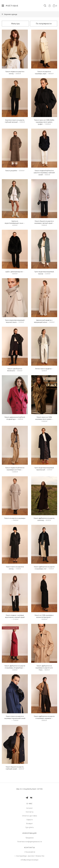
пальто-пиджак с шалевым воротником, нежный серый (15, 617)
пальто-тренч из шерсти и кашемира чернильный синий (15, 718)
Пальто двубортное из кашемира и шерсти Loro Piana (44, 668)
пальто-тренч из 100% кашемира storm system (44, 419)
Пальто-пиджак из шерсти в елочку (15, 73)
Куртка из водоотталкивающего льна (15, 223)
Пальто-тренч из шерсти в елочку (15, 568)
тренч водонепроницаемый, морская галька (15, 321)
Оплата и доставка (29, 816)
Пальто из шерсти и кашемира (15, 519)
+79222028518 (30, 852)
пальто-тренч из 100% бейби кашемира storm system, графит (44, 122)
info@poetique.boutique (30, 860)
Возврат (29, 823)
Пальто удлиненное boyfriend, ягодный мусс (15, 418)
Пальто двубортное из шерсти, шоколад (44, 519)
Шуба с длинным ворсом (15, 273)
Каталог (29, 808)
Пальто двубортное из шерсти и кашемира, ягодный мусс (15, 668)
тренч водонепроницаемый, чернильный (44, 469)
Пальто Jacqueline (15, 171)
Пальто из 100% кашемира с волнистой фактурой (44, 617)
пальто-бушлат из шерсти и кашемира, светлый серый (44, 223)
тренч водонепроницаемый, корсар (44, 273)
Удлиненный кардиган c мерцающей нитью (44, 321)
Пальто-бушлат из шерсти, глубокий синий (15, 768)
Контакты (30, 812)
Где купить (29, 827)
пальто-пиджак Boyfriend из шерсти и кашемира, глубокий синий (44, 173)
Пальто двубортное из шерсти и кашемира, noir (44, 568)
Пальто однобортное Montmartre (15, 370)
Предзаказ (30, 838)
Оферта (29, 820)
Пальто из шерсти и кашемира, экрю (44, 73)
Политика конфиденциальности (30, 842)
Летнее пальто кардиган (44, 370)
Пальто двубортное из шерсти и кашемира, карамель (44, 718)
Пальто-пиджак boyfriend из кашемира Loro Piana (15, 470)
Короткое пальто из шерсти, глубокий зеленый (15, 121)
